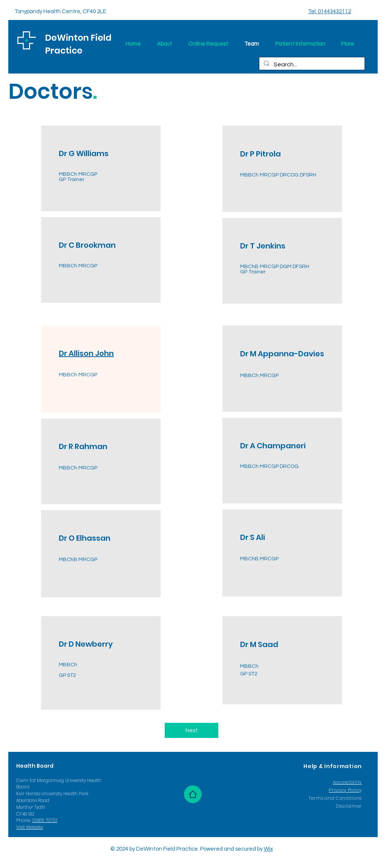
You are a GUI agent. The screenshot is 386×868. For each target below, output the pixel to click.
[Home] (193, 794)
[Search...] (311, 64)
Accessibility (347, 782)
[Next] (191, 730)
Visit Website (30, 827)
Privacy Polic (344, 790)
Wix (268, 849)
